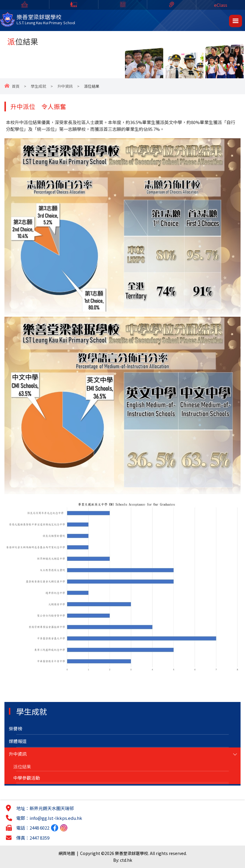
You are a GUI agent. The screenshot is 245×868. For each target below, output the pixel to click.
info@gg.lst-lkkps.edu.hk (56, 818)
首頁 (16, 86)
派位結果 (22, 767)
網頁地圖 (67, 853)
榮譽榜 (16, 728)
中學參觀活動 (27, 778)
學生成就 (38, 86)
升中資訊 (65, 86)
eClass (221, 5)
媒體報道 (18, 741)
